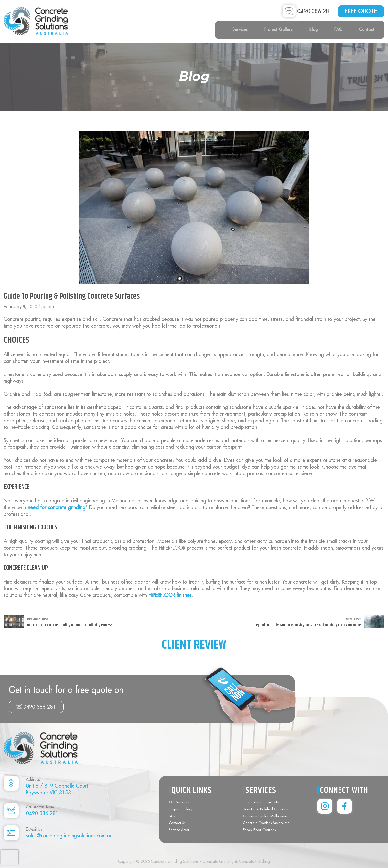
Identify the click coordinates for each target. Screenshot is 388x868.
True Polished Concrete (261, 802)
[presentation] (10, 857)
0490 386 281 (36, 707)
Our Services (179, 802)
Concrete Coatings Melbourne (266, 823)
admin (48, 306)
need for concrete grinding (57, 507)
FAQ (339, 29)
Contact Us (177, 823)
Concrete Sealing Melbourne (265, 816)
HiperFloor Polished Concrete (266, 809)
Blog (314, 29)
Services (240, 29)
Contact (367, 29)
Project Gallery (279, 29)
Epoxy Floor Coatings (259, 830)
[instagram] (325, 806)
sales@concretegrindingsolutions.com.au (69, 835)
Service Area (179, 830)
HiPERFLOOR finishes (170, 595)
